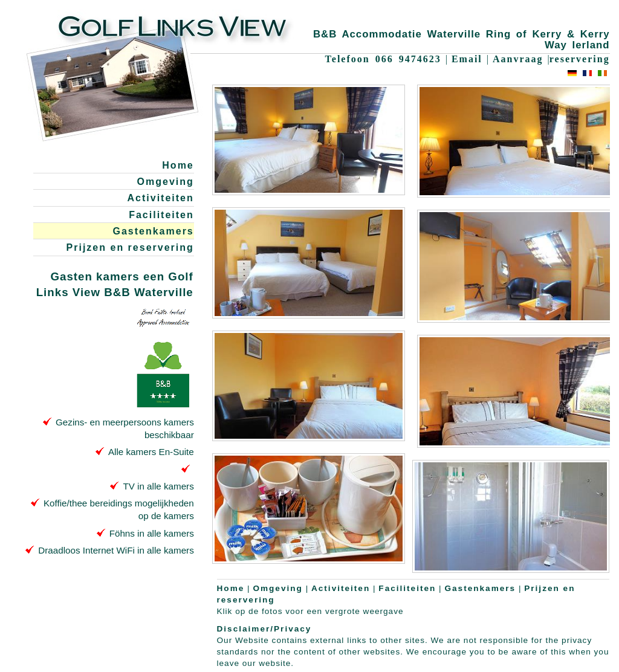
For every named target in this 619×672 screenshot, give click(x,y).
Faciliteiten (161, 215)
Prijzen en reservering (130, 247)
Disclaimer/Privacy (264, 629)
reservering (580, 59)
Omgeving (166, 182)
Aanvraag (518, 59)
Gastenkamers (153, 231)
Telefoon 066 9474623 (383, 59)
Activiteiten (161, 198)
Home (178, 165)
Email (467, 59)
